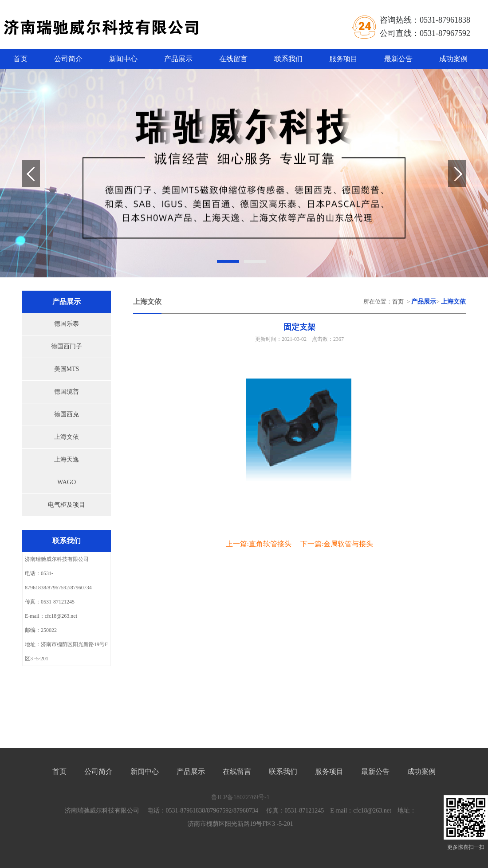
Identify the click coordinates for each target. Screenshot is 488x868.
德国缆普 (67, 392)
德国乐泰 (67, 324)
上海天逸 (67, 460)
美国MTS (67, 369)
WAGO (67, 482)
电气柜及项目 (67, 505)
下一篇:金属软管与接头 (337, 544)
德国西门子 (67, 346)
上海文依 (67, 437)
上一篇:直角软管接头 (259, 544)
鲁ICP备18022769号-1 (240, 797)
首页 (20, 59)
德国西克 (67, 414)
